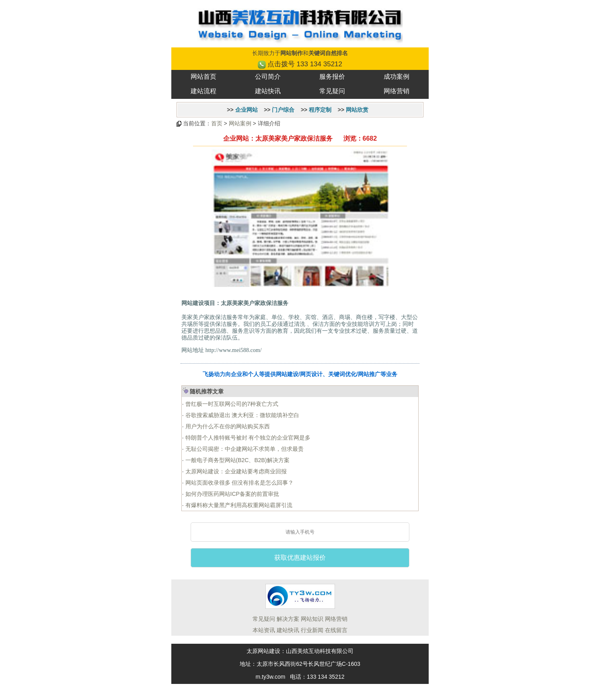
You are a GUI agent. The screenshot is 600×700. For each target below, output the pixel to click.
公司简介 (268, 77)
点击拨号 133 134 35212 (305, 64)
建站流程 (203, 91)
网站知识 (312, 619)
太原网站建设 (263, 651)
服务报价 (332, 77)
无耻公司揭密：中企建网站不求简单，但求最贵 (244, 449)
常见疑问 (332, 91)
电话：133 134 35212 (317, 677)
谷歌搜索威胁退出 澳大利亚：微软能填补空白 (242, 415)
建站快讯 (268, 91)
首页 (217, 123)
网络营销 (397, 91)
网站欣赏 (357, 110)
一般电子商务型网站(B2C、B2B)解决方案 (237, 460)
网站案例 (240, 123)
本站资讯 (264, 630)
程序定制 (320, 110)
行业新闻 (312, 630)
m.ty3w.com (270, 677)
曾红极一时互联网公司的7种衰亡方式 (231, 404)
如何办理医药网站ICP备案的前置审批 (231, 494)
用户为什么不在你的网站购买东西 (227, 426)
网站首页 (203, 77)
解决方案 (288, 619)
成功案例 (397, 77)
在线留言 (336, 630)
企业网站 (247, 110)
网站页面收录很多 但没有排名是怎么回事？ (239, 483)
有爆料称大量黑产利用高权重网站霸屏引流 (238, 505)
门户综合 (283, 110)
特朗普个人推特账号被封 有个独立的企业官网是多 (247, 438)
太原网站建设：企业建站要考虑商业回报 (235, 471)
